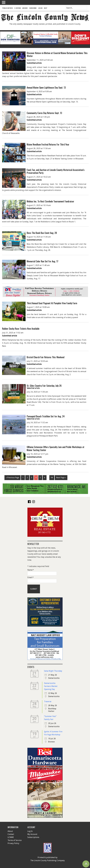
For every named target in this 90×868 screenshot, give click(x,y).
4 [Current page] (36, 478)
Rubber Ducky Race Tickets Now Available (21, 329)
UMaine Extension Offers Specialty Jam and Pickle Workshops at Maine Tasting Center (55, 448)
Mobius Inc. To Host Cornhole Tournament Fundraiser (50, 201)
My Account (32, 834)
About (10, 831)
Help (46, 8)
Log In (40, 8)
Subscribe (33, 8)
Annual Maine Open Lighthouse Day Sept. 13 (46, 87)
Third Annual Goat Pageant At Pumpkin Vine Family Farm (52, 303)
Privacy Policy (13, 843)
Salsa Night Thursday (53, 671)
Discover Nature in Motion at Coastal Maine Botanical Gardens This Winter (57, 54)
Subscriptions (33, 837)
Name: (31, 570)
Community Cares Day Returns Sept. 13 (44, 113)
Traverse (48, 702)
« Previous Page (12, 478)
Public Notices (8, 8)
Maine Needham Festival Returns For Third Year (48, 144)
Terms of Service (15, 840)
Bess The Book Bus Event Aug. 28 (42, 233)
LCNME (11, 837)
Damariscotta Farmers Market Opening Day (51, 686)
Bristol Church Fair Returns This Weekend (46, 357)
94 (52, 478)
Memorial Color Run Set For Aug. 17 (42, 261)
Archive (25, 8)
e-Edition (18, 8)
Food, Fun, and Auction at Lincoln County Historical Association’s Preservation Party (56, 171)
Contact (11, 834)
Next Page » (61, 478)
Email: (31, 577)
